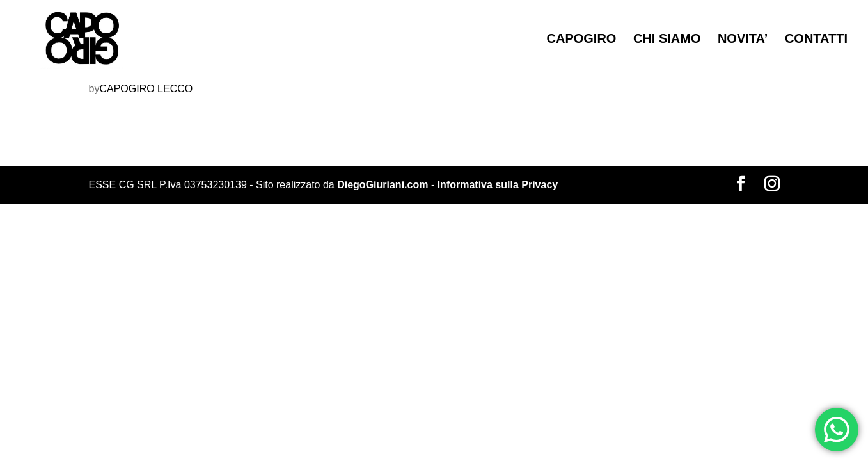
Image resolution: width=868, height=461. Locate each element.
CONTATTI (816, 40)
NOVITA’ (743, 40)
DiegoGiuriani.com (383, 185)
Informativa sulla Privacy (498, 185)
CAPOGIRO (582, 40)
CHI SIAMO (667, 40)
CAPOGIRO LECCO (146, 89)
